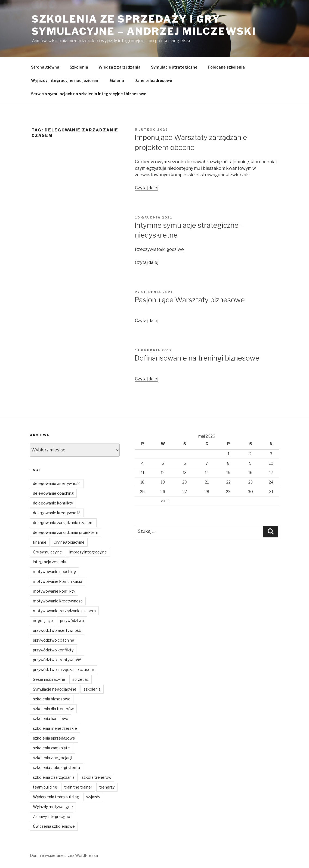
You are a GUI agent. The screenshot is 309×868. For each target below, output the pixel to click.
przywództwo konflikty (53, 650)
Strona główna (45, 67)
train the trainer (78, 787)
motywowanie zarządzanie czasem (64, 611)
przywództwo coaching (54, 640)
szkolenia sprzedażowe (54, 738)
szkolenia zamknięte (51, 748)
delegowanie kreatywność (57, 513)
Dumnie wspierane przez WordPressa (64, 855)
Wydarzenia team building (56, 797)
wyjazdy (93, 797)
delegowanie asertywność (57, 483)
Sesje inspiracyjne (49, 679)
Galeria (117, 80)
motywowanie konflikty (54, 591)
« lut (165, 501)
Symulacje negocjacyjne (55, 689)
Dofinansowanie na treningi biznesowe (197, 358)
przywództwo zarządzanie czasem (64, 670)
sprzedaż (81, 679)
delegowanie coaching (53, 493)
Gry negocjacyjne (69, 542)
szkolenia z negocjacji (52, 758)
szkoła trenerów (96, 777)
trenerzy (107, 787)
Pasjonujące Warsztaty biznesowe (190, 300)
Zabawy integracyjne (52, 816)
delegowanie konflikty (53, 503)
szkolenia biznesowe (52, 699)
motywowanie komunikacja (58, 581)
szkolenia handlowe (51, 718)
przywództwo (72, 621)
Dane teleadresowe (153, 80)
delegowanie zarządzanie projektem (66, 532)
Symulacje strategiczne (174, 67)
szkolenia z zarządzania (54, 777)
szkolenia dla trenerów (53, 709)
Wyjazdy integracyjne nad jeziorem (65, 80)
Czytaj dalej (147, 188)
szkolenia (92, 689)
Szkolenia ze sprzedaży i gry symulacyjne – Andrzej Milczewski (144, 25)
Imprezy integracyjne (88, 552)
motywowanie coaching (54, 572)
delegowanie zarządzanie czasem (63, 523)
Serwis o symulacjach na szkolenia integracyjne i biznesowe (89, 94)
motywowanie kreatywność (58, 601)
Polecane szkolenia (226, 67)
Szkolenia (79, 67)
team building (45, 787)
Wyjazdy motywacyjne (53, 807)
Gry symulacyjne (47, 552)
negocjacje (43, 621)
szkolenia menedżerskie (55, 728)
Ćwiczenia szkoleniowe (54, 826)
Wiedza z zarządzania (120, 67)
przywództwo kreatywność (57, 660)
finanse (40, 542)
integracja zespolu (50, 562)
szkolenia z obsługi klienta (56, 767)
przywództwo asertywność (57, 630)
